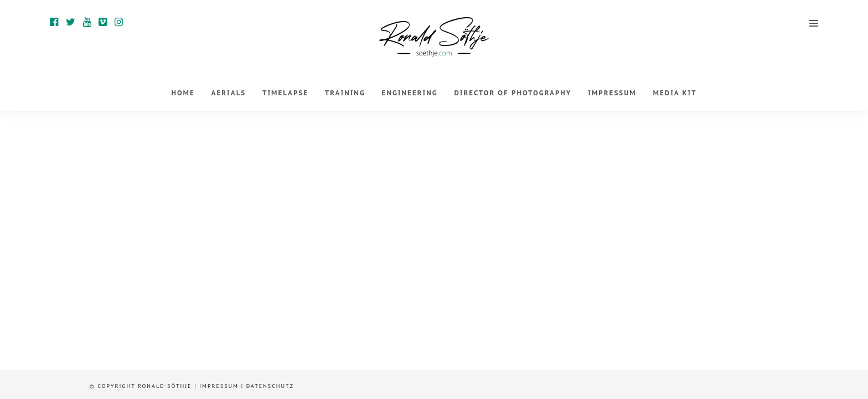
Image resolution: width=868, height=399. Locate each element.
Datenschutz (270, 386)
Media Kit (675, 93)
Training (345, 93)
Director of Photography (513, 93)
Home (183, 93)
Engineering (410, 93)
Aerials (229, 93)
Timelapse (285, 93)
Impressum (612, 93)
